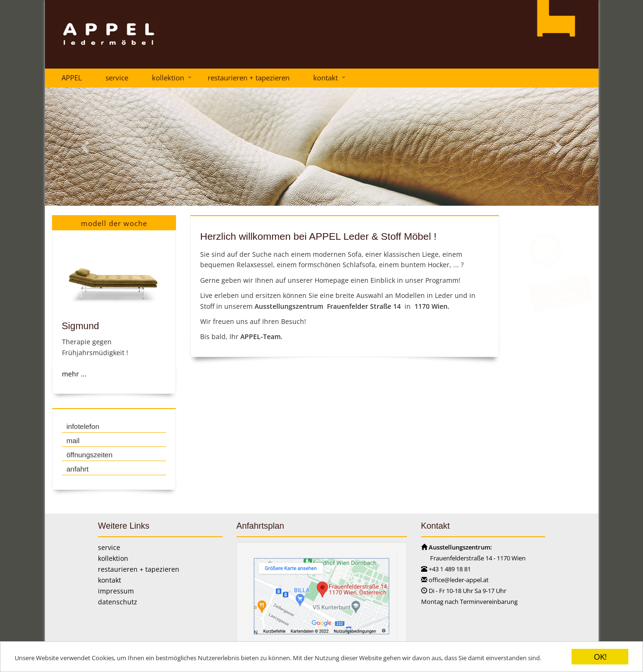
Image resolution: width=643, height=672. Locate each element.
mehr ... (74, 374)
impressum (116, 591)
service (117, 78)
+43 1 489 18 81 (450, 569)
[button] (87, 147)
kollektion (168, 78)
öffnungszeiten (89, 455)
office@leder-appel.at (459, 580)
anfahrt (77, 469)
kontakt (326, 78)
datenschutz (118, 602)
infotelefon (83, 426)
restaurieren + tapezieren (249, 78)
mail (73, 441)
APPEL (72, 78)
